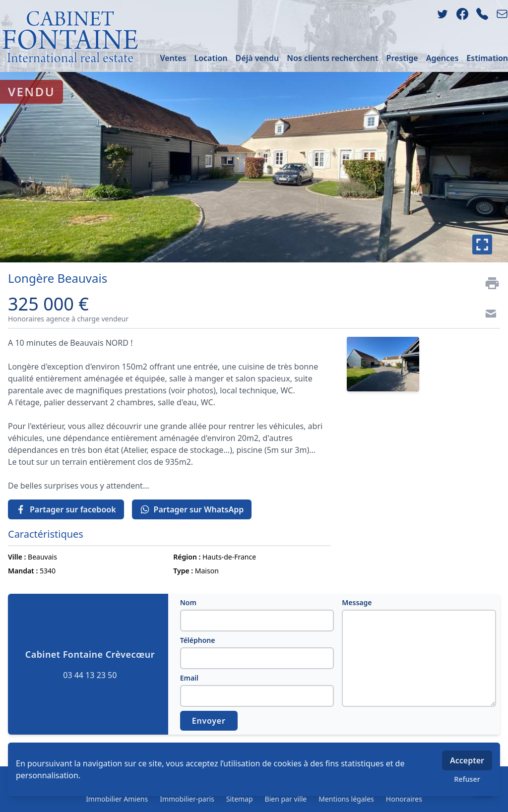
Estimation (487, 58)
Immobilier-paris (187, 799)
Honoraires (404, 799)
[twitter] (443, 14)
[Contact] (488, 315)
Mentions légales (346, 799)
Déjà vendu (257, 58)
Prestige (402, 58)
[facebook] (462, 14)
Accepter (467, 760)
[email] (502, 14)
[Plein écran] (482, 245)
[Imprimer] (488, 283)
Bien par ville (286, 799)
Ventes (173, 58)
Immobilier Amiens (117, 799)
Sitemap (240, 799)
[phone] (482, 14)
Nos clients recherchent (332, 58)
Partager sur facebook (66, 509)
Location (211, 58)
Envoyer (209, 721)
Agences (443, 58)
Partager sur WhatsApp (192, 509)
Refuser (467, 779)
